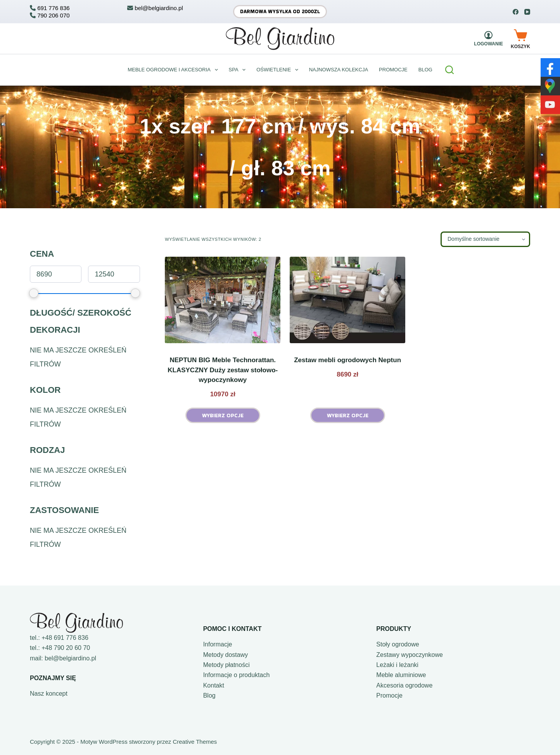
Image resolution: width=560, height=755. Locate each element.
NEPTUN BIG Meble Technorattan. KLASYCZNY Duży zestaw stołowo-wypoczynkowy (223, 370)
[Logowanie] (488, 39)
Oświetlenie (279, 70)
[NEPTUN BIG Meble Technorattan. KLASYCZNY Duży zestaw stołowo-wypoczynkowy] (223, 300)
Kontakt (214, 685)
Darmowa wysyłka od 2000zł (280, 11)
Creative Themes (195, 742)
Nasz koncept (49, 694)
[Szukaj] (449, 70)
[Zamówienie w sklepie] (485, 239)
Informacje (218, 644)
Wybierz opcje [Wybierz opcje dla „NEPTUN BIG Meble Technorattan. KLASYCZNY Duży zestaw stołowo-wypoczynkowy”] (223, 415)
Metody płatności (226, 665)
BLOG (425, 70)
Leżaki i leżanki (397, 665)
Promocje (393, 70)
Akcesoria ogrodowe (404, 685)
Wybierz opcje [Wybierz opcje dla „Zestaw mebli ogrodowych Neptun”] (348, 415)
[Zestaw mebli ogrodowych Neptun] (347, 300)
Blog (209, 695)
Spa (239, 70)
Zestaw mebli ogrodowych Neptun (347, 360)
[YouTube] (527, 12)
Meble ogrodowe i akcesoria (174, 70)
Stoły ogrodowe (398, 644)
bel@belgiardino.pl (70, 658)
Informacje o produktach (237, 675)
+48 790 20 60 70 (66, 648)
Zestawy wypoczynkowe (410, 655)
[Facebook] (516, 12)
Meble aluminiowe (401, 675)
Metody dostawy (226, 655)
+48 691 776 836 (65, 638)
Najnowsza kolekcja (339, 70)
